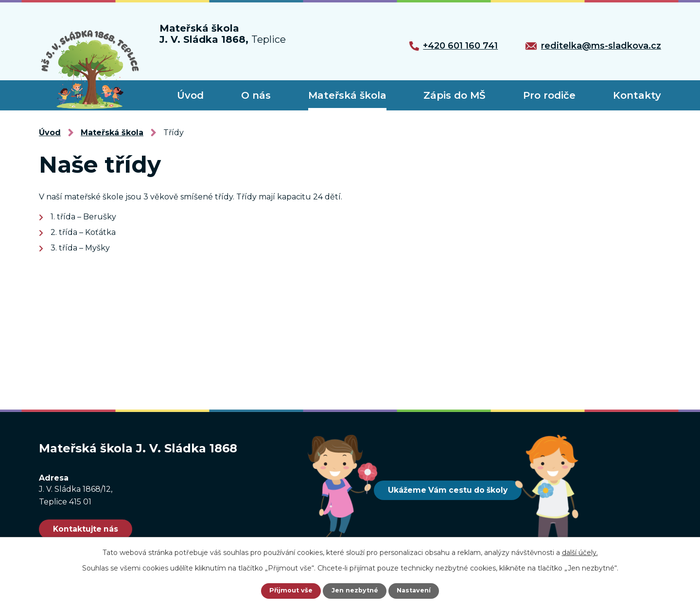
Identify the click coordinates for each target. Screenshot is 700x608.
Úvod (190, 95)
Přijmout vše (289, 591)
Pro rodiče (549, 95)
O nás (256, 95)
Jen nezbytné (355, 591)
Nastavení (416, 591)
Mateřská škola (347, 95)
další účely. (580, 553)
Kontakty (637, 95)
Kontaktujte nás (96, 529)
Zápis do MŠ (455, 95)
